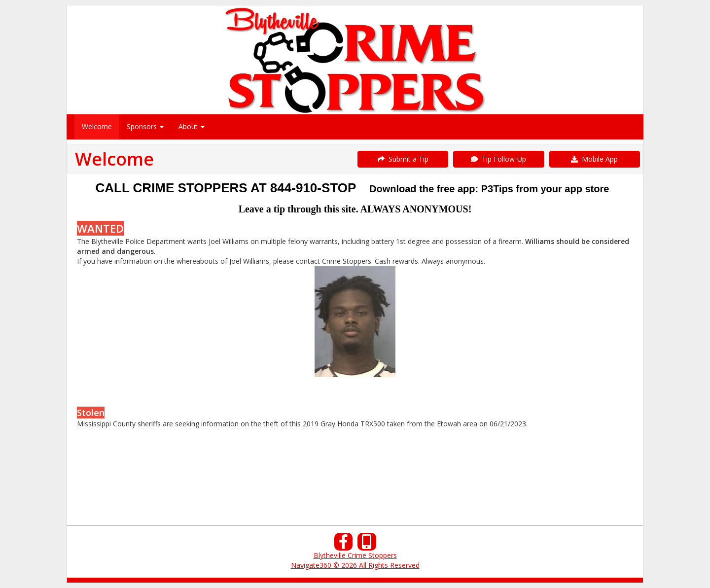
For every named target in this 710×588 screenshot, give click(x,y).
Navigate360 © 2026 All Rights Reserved (355, 565)
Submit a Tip (403, 159)
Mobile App (594, 159)
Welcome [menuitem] (97, 126)
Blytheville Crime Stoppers (355, 555)
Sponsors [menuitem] (145, 126)
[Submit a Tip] (355, 59)
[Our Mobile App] (367, 544)
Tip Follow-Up (498, 159)
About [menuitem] (192, 126)
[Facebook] (344, 544)
